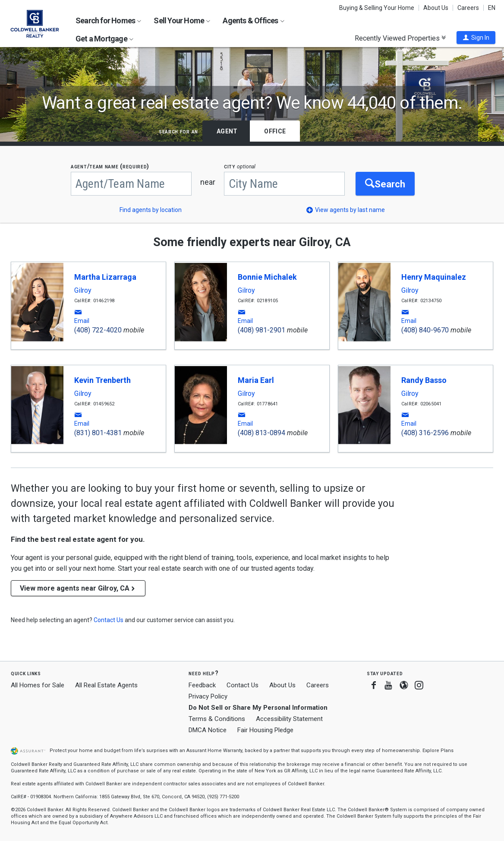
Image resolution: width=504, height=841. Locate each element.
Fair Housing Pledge (265, 730)
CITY (240, 166)
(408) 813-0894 (261, 433)
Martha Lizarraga (105, 277)
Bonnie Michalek (267, 277)
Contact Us (243, 685)
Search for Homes (108, 21)
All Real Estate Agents (106, 685)
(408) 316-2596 (425, 433)
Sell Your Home (182, 21)
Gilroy (83, 291)
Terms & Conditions (217, 719)
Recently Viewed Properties (400, 38)
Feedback (202, 685)
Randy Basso (424, 380)
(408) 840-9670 (425, 330)
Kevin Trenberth (102, 380)
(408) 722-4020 (98, 330)
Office (275, 131)
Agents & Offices (253, 21)
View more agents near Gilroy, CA (78, 588)
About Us (436, 8)
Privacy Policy (208, 696)
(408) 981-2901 (261, 330)
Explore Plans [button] (438, 751)
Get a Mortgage (104, 39)
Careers (468, 8)
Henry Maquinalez (434, 277)
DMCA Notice (208, 730)
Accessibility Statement (289, 719)
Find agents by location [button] (151, 210)
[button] (476, 38)
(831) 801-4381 (98, 433)
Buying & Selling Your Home (377, 8)
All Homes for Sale (38, 685)
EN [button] (492, 8)
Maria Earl (256, 380)
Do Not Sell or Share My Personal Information (258, 708)
